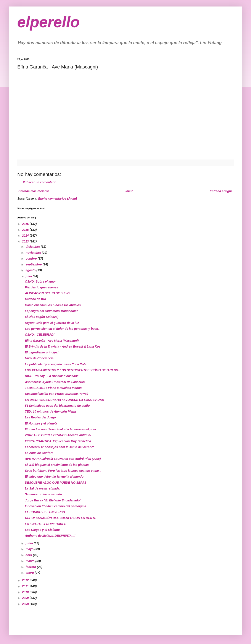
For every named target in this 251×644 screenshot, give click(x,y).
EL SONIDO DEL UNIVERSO (45, 512)
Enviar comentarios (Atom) (58, 198)
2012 (26, 580)
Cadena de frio (35, 299)
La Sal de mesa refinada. (43, 488)
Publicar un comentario (40, 182)
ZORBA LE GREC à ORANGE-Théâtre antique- (58, 435)
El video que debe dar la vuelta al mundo (54, 476)
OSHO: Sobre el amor (40, 281)
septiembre (34, 264)
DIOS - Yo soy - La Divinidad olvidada (52, 376)
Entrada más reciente (34, 191)
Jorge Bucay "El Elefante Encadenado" (53, 500)
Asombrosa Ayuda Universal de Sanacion (55, 382)
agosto (31, 270)
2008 (26, 604)
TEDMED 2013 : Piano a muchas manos (53, 388)
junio (30, 543)
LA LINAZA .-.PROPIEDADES (46, 524)
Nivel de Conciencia (39, 358)
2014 (26, 236)
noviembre (34, 253)
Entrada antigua (221, 191)
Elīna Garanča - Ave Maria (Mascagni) (52, 341)
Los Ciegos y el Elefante (42, 530)
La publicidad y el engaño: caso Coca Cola (56, 364)
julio (29, 276)
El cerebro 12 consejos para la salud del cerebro (60, 447)
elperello (48, 22)
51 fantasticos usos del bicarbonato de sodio (57, 406)
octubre (31, 259)
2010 (26, 592)
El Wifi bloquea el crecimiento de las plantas (57, 465)
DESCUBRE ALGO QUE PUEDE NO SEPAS (56, 483)
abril (29, 555)
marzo (30, 561)
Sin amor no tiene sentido (43, 494)
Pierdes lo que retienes (41, 287)
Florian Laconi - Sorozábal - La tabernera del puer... (62, 429)
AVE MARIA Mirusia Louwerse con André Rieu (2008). (63, 459)
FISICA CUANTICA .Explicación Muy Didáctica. (58, 441)
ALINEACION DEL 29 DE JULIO (47, 293)
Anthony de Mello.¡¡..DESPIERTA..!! (50, 536)
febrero (31, 567)
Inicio (130, 191)
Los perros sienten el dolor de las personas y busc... (63, 329)
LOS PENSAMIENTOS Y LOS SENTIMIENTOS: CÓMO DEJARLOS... (73, 370)
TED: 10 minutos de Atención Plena (50, 411)
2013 (26, 241)
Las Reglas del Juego (40, 417)
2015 (26, 230)
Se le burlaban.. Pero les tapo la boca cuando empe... (63, 471)
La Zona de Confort (39, 453)
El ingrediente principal (42, 352)
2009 (26, 598)
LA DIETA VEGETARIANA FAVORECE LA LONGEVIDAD (64, 400)
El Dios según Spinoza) (42, 317)
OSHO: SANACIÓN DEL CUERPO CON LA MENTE (61, 518)
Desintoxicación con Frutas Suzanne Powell (57, 394)
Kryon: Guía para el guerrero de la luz (52, 323)
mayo (30, 549)
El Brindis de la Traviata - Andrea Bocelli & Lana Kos (63, 346)
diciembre (33, 247)
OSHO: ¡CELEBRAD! (40, 335)
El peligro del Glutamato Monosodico (52, 311)
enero (30, 573)
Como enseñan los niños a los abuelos (53, 305)
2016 (26, 224)
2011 (26, 586)
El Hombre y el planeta (41, 423)
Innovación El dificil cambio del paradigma (56, 506)
